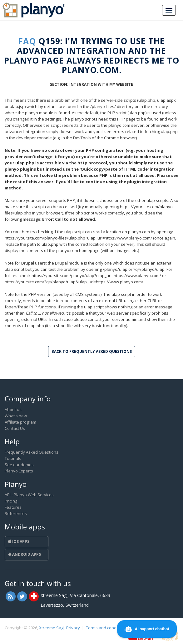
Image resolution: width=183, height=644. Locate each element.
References (16, 513)
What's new (16, 416)
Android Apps (25, 554)
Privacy (73, 628)
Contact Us (15, 428)
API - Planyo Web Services (29, 495)
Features (13, 507)
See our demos (19, 465)
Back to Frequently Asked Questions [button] (92, 351)
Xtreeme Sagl (52, 628)
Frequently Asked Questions (32, 452)
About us (13, 410)
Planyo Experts (19, 471)
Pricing (11, 501)
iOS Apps (19, 541)
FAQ (27, 41)
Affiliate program (20, 422)
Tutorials (13, 458)
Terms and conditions (106, 628)
